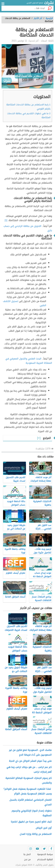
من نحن (27, 860)
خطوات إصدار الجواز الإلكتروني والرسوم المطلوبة (32, 813)
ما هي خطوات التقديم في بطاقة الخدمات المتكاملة (29, 115)
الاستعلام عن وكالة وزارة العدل (36, 834)
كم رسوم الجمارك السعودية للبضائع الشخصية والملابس (29, 780)
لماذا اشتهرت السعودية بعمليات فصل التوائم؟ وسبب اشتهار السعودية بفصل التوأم (28, 791)
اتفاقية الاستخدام (45, 860)
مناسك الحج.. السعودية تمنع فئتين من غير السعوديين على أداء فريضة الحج (30, 752)
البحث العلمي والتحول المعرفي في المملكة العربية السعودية (29, 361)
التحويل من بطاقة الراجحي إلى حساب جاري (28, 228)
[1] (6, 220)
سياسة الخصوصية (45, 854)
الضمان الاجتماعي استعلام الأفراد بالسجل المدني (31, 802)
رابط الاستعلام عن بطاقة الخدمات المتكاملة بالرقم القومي (28, 107)
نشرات (49, 3)
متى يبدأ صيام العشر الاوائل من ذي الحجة (30, 761)
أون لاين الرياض (44, 828)
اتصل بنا (27, 854)
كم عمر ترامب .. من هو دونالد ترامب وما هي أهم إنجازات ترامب (29, 770)
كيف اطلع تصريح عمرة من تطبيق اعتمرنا (31, 822)
